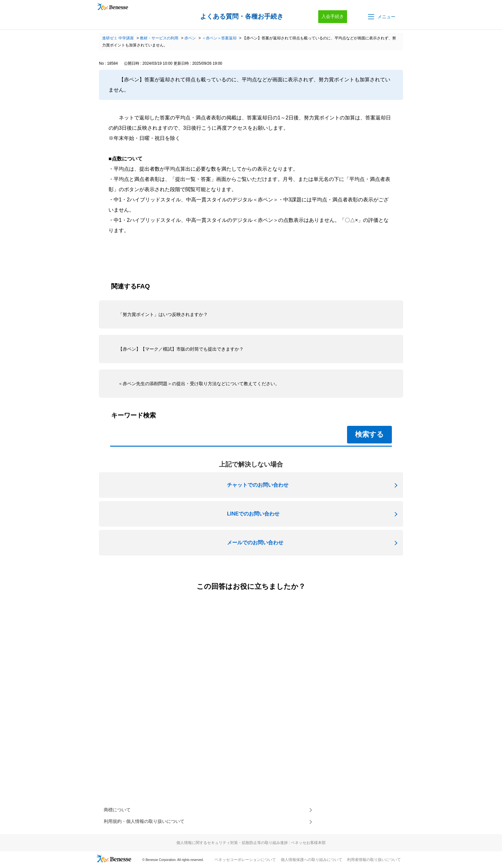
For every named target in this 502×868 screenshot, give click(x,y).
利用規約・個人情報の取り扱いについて (150, 823)
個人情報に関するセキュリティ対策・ (251, 845)
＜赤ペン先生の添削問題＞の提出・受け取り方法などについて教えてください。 (199, 384)
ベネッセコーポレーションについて (245, 862)
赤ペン (190, 38)
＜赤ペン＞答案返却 (219, 38)
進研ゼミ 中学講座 (118, 38)
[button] (381, 17)
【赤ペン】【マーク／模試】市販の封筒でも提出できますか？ (181, 349)
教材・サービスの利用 (159, 38)
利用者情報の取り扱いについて (374, 862)
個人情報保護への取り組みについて (312, 862)
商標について (119, 811)
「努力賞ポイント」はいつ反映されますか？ (163, 314)
